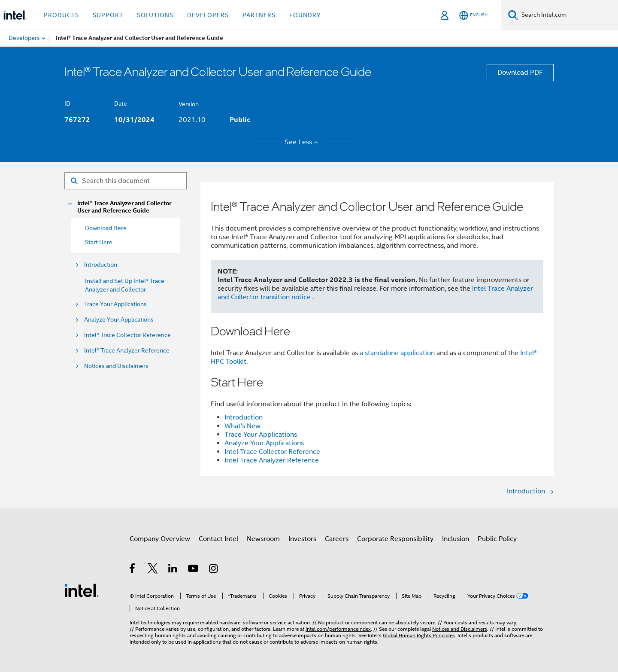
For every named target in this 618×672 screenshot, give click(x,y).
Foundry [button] (305, 15)
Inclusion (456, 539)
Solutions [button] (155, 15)
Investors (302, 539)
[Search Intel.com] (568, 15)
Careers (337, 539)
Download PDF (520, 73)
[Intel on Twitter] (153, 570)
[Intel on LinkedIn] (173, 570)
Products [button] (61, 15)
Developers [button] (208, 15)
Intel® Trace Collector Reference (127, 335)
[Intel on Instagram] (214, 570)
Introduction (101, 265)
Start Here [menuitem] (99, 242)
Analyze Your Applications (119, 320)
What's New (242, 426)
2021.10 (192, 120)
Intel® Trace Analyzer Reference (127, 351)
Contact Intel (218, 539)
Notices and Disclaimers (116, 366)
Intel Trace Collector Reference (272, 452)
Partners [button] (259, 15)
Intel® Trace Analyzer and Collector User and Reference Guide (124, 207)
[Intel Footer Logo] (82, 590)
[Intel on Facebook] (133, 570)
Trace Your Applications (115, 304)
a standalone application (397, 353)
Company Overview (160, 539)
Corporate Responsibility (395, 539)
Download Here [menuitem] (106, 228)
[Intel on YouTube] (194, 570)
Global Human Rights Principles (419, 635)
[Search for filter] (126, 181)
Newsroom (263, 539)
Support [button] (108, 15)
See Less (303, 142)
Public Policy (497, 539)
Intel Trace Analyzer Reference (272, 460)
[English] (473, 15)
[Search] (513, 15)
